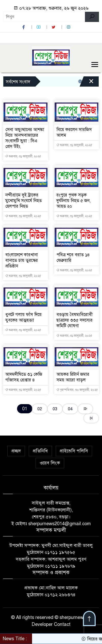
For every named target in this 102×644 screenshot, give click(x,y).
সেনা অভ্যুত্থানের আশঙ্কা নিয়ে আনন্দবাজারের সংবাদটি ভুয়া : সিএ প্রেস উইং (25, 138)
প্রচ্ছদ (16, 451)
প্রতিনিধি (40, 451)
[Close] (91, 83)
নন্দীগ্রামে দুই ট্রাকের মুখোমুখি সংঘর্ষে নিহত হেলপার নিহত (24, 201)
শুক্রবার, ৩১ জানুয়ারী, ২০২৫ (23, 156)
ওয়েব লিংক (50, 463)
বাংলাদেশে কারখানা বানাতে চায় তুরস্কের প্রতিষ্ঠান (22, 260)
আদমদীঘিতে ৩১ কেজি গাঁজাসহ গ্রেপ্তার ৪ (24, 377)
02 (40, 409)
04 (70, 409)
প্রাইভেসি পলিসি (74, 451)
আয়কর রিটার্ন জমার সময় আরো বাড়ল (73, 377)
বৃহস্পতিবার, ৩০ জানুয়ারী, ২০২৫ (77, 390)
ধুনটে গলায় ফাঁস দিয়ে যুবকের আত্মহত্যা (24, 317)
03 (55, 409)
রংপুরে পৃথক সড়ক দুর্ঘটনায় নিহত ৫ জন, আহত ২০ (74, 201)
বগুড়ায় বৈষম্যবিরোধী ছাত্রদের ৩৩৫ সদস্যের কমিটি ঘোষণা (75, 320)
